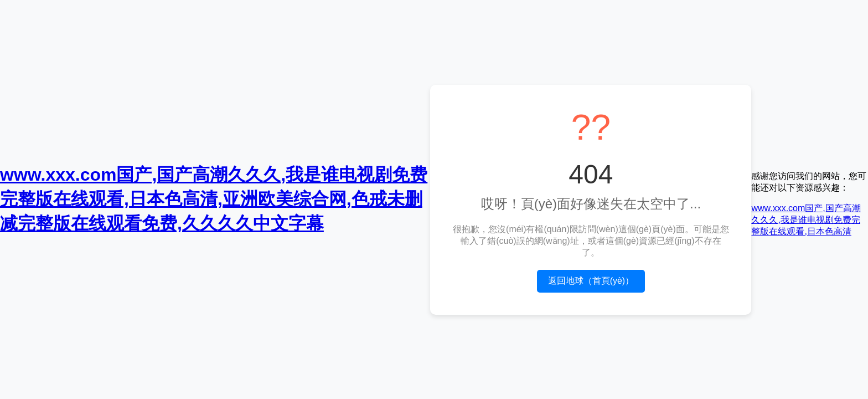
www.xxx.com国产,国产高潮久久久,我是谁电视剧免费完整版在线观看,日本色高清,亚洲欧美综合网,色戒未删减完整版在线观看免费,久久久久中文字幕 (214, 199)
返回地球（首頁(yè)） (591, 281)
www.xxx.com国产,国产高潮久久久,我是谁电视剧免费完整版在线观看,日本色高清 (806, 220)
